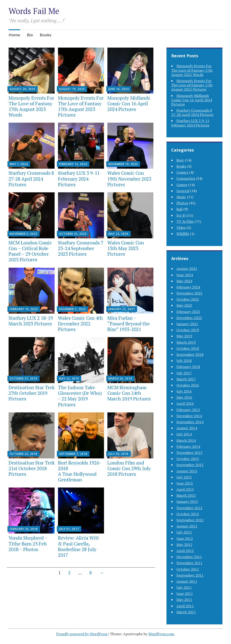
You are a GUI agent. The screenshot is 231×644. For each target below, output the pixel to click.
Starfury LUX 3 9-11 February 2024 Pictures (79, 179)
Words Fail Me (34, 11)
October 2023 (188, 299)
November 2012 (189, 508)
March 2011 (186, 612)
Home (14, 35)
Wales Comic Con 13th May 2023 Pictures (126, 248)
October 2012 (188, 514)
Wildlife (183, 234)
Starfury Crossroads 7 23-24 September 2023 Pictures (81, 248)
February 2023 (188, 312)
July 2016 (184, 391)
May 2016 (184, 397)
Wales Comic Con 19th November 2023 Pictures (129, 179)
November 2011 (189, 563)
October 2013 (188, 459)
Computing (186, 178)
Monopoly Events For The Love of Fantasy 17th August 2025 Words (31, 106)
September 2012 (190, 520)
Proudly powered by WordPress (82, 634)
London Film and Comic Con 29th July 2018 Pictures (129, 468)
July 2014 (184, 434)
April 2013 (185, 489)
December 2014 (189, 416)
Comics (182, 172)
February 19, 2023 (24, 309)
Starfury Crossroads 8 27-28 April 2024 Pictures (31, 179)
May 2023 (184, 305)
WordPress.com (161, 634)
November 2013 (189, 453)
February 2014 (188, 446)
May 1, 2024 (19, 164)
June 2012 (185, 538)
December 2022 (189, 318)
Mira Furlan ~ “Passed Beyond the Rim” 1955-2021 (129, 324)
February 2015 (188, 410)
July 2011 (184, 587)
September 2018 (190, 354)
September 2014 (190, 422)
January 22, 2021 (122, 309)
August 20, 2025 (23, 89)
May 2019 (184, 336)
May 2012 (184, 545)
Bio (30, 35)
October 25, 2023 (73, 234)
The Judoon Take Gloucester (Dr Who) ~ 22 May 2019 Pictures (80, 396)
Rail (179, 209)
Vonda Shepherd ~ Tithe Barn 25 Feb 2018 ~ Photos (28, 543)
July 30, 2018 (118, 454)
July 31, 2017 (69, 529)
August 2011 (187, 581)
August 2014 (187, 428)
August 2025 (187, 269)
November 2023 (189, 293)
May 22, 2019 (69, 378)
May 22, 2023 (118, 234)
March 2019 (186, 342)
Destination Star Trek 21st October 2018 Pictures (32, 468)
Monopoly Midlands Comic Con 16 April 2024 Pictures (129, 103)
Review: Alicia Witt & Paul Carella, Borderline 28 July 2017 (79, 546)
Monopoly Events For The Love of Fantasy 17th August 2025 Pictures (81, 106)
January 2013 (187, 501)
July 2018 (184, 361)
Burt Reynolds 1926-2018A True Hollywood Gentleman (80, 471)
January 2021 (187, 324)
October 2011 (188, 569)
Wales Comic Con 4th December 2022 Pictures (80, 324)
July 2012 (184, 532)
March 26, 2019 (120, 378)
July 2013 (184, 477)
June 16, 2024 (119, 89)
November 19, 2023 (123, 164)
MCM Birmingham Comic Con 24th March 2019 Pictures (129, 393)
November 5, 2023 (23, 234)
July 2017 (184, 373)
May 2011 (184, 600)
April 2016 (185, 403)
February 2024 (188, 287)
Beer (180, 160)
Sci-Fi (181, 215)
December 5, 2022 (72, 309)
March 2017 (186, 379)
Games (182, 185)
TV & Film (185, 221)
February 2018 (188, 367)
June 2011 (185, 593)
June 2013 (185, 483)
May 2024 (184, 281)
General (183, 191)
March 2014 (186, 440)
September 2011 (190, 575)
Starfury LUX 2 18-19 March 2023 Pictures (31, 321)
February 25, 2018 (24, 529)
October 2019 (188, 330)
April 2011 (185, 606)
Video (181, 228)
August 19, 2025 (72, 89)
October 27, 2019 (23, 378)
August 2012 (187, 526)
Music (181, 197)
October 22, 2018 (23, 454)
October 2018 (188, 348)
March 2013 (186, 495)
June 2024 (185, 275)
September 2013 (190, 465)
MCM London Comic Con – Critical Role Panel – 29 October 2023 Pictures (30, 251)
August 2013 (187, 471)
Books (46, 35)
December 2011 (189, 557)
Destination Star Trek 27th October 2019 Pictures (32, 393)
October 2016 (188, 385)
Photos (182, 203)
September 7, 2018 (73, 454)
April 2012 (185, 551)
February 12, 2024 (73, 164)
